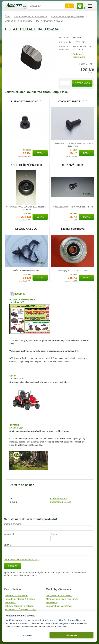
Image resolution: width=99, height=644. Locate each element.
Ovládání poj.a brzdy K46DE (19, 21)
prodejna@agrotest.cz (60, 502)
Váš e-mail (9, 534)
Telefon (54, 534)
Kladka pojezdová (73, 229)
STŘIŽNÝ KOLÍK (73, 165)
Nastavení (28, 635)
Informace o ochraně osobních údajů (22, 560)
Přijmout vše (71, 635)
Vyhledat (70, 6)
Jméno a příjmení (12, 524)
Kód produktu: (66, 42)
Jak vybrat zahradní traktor (59, 595)
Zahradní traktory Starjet (16, 595)
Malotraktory (52, 602)
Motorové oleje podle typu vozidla (62, 599)
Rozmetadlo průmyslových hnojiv (21, 609)
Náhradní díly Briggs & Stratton (20, 599)
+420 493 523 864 (58, 498)
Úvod (7, 16)
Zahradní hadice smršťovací (60, 606)
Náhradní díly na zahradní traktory (30, 16)
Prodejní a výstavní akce (22, 299)
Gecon (13, 376)
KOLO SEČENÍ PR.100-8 (26, 165)
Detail (40, 153)
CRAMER (14, 425)
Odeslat (13, 566)
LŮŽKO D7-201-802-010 (26, 102)
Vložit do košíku (82, 83)
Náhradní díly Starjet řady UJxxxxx (67, 16)
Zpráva (7, 545)
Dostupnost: (65, 38)
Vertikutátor (10, 602)
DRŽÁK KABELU (26, 229)
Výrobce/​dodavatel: (64, 48)
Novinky (20, 294)
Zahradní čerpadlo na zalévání (19, 606)
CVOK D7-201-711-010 (73, 102)
